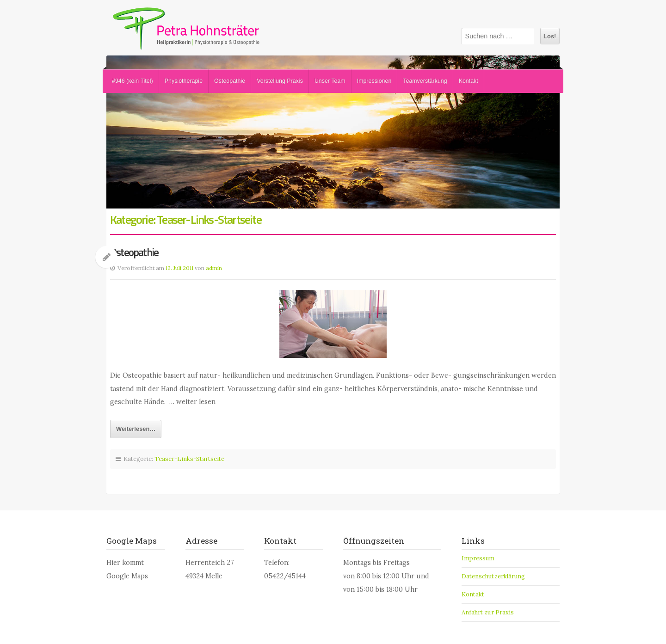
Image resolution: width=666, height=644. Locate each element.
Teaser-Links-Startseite (189, 459)
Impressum (478, 558)
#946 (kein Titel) (133, 81)
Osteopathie (230, 81)
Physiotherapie (184, 81)
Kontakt (469, 81)
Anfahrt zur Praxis (488, 612)
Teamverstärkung (425, 81)
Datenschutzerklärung (493, 576)
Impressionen (374, 81)
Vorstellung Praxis (280, 81)
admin (214, 268)
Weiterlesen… (136, 429)
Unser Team (330, 81)
